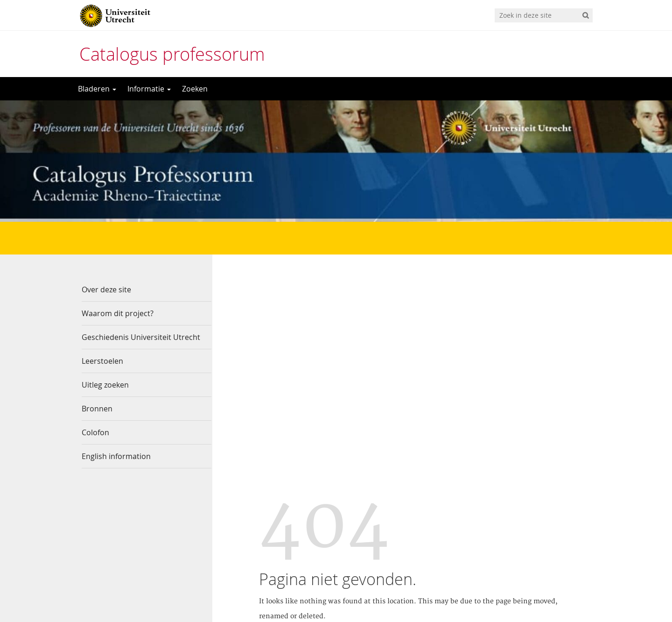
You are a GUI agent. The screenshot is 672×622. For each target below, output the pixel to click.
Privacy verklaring (384, 571)
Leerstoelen (102, 361)
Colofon (95, 432)
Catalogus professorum (172, 54)
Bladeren (97, 89)
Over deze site (106, 290)
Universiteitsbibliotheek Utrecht (406, 541)
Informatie (149, 89)
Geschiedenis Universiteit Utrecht (141, 337)
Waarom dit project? (118, 313)
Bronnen (97, 409)
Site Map (477, 431)
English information (116, 456)
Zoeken (195, 89)
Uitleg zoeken (105, 385)
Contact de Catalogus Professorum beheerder (427, 556)
